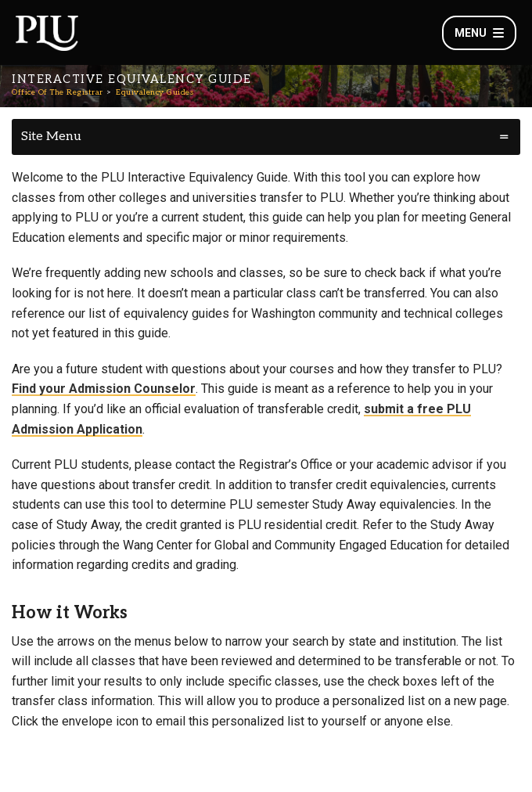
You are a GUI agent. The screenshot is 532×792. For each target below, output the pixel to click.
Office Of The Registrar (58, 92)
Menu (479, 33)
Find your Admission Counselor (104, 389)
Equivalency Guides (155, 92)
